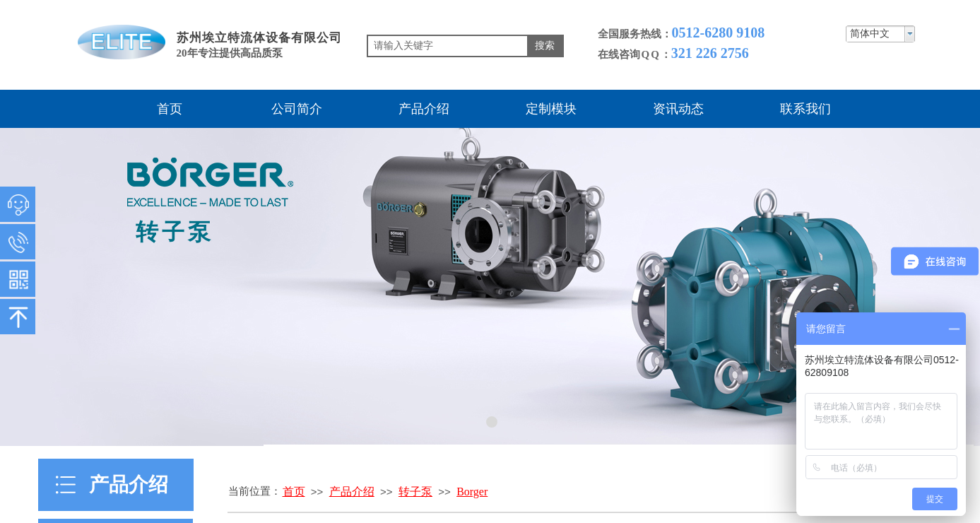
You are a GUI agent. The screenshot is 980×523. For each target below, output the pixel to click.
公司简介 (297, 109)
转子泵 (415, 492)
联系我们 (805, 109)
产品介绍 (424, 109)
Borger (472, 492)
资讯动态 (678, 109)
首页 (170, 109)
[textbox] (448, 46)
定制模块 (551, 109)
